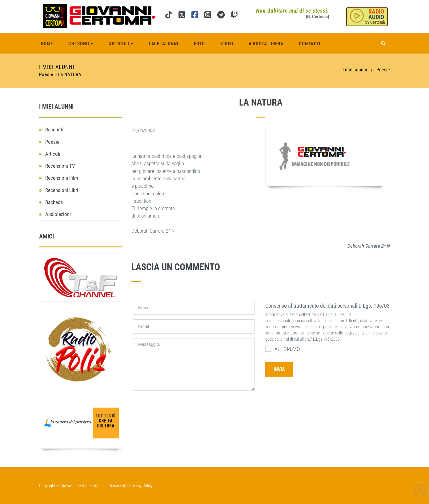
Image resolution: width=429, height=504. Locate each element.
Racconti (54, 130)
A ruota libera (266, 44)
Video (227, 44)
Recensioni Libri (62, 190)
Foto (199, 44)
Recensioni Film (62, 178)
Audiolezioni (58, 214)
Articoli (121, 44)
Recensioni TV (60, 166)
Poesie (383, 70)
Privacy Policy (141, 486)
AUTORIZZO (283, 349)
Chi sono (81, 44)
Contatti (310, 44)
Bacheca (54, 202)
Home (47, 44)
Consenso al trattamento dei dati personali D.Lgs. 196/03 (327, 306)
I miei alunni (164, 44)
